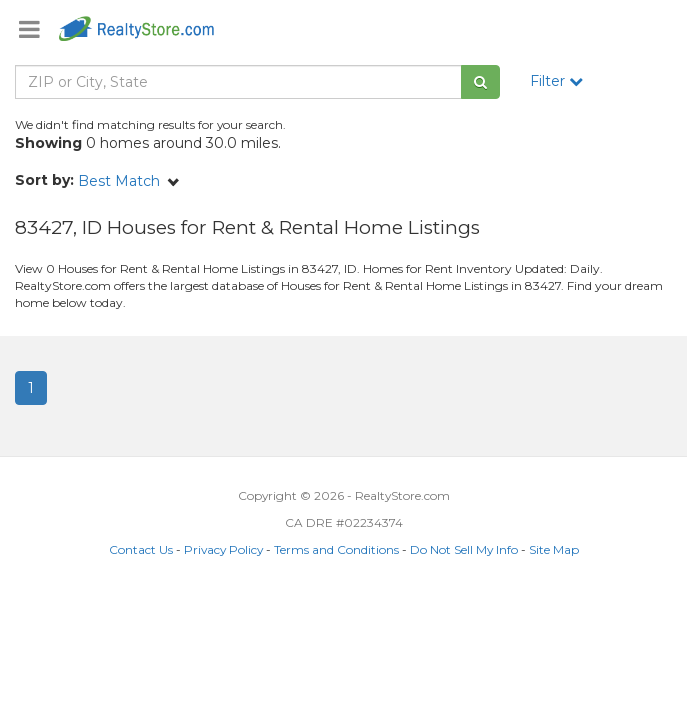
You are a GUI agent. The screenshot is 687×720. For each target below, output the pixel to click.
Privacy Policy (223, 549)
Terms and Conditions (336, 549)
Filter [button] (556, 81)
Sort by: (44, 180)
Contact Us (141, 549)
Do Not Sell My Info (464, 549)
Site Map (554, 549)
